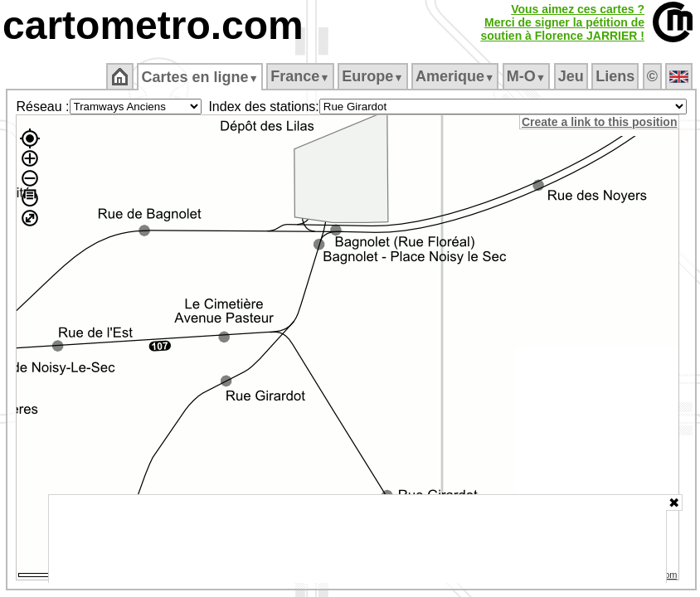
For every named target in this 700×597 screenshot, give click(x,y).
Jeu (571, 76)
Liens (615, 76)
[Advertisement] (357, 539)
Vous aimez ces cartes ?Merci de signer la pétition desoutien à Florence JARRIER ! (562, 22)
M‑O (526, 76)
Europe (372, 76)
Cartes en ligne (199, 77)
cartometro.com (153, 25)
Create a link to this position (599, 122)
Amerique (455, 76)
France (300, 76)
